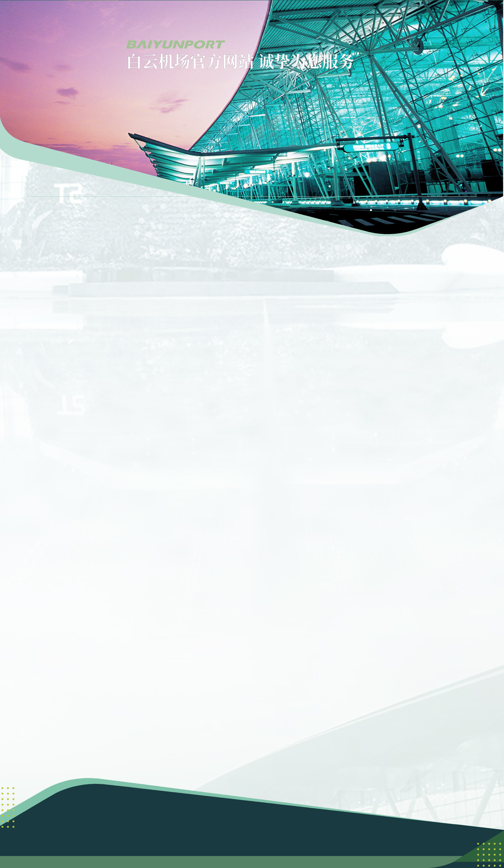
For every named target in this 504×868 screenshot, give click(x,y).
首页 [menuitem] (109, 17)
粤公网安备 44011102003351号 (252, 826)
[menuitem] (159, 17)
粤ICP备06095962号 (303, 817)
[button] (445, 17)
